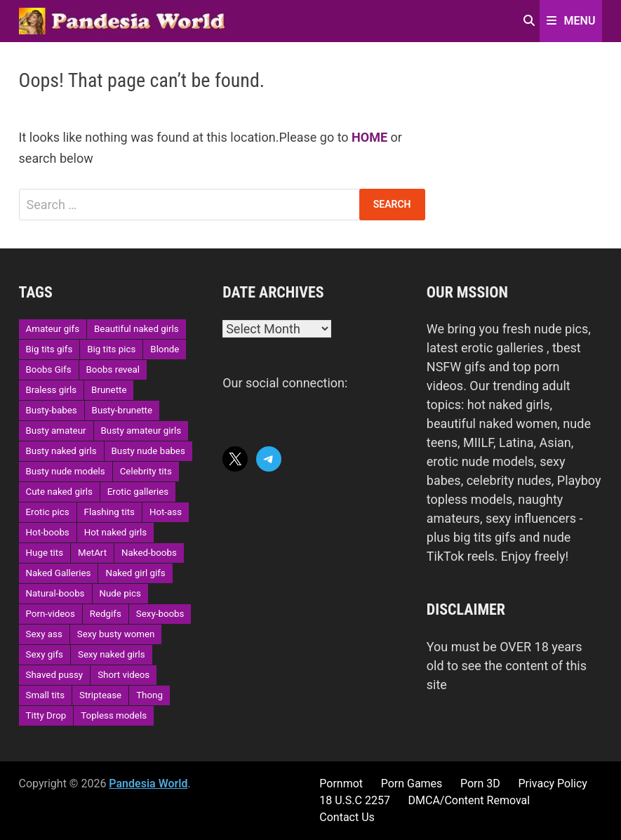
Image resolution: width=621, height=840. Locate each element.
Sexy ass (44, 634)
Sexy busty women (116, 634)
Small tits (45, 695)
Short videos (123, 675)
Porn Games (412, 784)
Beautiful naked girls (136, 329)
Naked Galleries (59, 573)
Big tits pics (111, 349)
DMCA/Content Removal (469, 800)
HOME (369, 137)
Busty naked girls (61, 451)
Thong (149, 695)
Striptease (100, 695)
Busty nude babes (148, 451)
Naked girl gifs (135, 573)
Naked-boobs (149, 553)
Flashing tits (109, 512)
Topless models (114, 715)
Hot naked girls (115, 532)
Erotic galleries (138, 492)
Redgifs (106, 614)
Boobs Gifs (49, 369)
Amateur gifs (53, 329)
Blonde (165, 349)
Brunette (109, 390)
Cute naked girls (59, 492)
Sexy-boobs (160, 614)
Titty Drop (46, 715)
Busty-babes (52, 410)
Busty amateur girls (141, 431)
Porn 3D (480, 784)
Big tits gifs (49, 349)
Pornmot (341, 784)
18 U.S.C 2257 (355, 800)
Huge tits (45, 553)
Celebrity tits (146, 471)
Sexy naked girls (112, 654)
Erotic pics (48, 512)
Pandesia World (148, 784)
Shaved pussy (55, 675)
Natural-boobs (55, 593)
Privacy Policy (553, 784)
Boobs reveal (113, 369)
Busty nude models (66, 471)
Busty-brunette (122, 410)
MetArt (92, 553)
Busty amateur (56, 431)
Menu (571, 21)
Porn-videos (51, 614)
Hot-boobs (48, 532)
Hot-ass (166, 512)
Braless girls (52, 390)
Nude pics (120, 593)
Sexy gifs (45, 654)
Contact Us (347, 817)
